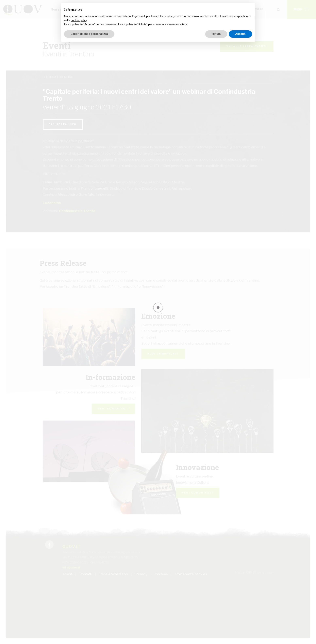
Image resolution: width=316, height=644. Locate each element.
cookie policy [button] (79, 20)
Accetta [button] (240, 34)
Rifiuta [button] (216, 34)
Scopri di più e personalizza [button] (89, 34)
